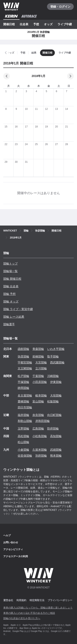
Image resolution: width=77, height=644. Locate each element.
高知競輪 (56, 436)
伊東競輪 (56, 382)
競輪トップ (10, 264)
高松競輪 (23, 436)
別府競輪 (41, 456)
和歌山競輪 (25, 421)
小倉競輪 (23, 450)
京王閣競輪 (25, 368)
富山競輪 (38, 401)
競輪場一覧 (10, 271)
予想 (36, 24)
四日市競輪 (25, 407)
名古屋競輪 (25, 395)
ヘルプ (7, 535)
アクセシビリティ (13, 549)
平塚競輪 (23, 382)
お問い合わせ (11, 542)
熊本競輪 (56, 456)
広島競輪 (38, 429)
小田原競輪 (40, 382)
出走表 (24, 24)
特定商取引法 (37, 600)
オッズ (48, 24)
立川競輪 (41, 368)
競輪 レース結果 (14, 317)
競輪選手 (9, 324)
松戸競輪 (23, 376)
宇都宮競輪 (25, 362)
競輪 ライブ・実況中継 (18, 309)
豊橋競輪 (23, 401)
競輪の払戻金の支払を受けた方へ (22, 618)
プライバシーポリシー (60, 600)
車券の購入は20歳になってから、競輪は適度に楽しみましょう (38, 608)
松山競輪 (23, 442)
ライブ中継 (65, 24)
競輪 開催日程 (12, 279)
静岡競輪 (23, 388)
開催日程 (9, 24)
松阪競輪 (53, 401)
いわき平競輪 (56, 349)
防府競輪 (53, 429)
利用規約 (21, 600)
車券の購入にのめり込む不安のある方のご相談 (29, 613)
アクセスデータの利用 (16, 556)
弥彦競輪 (23, 356)
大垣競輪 (56, 395)
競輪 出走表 (11, 286)
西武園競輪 (57, 362)
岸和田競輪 (43, 421)
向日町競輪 (54, 415)
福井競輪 (23, 415)
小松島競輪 (40, 436)
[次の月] (70, 76)
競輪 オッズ (11, 301)
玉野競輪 (23, 429)
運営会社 (8, 600)
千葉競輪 (38, 376)
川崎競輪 (53, 376)
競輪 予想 (9, 294)
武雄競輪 (56, 450)
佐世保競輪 (25, 456)
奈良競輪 (38, 415)
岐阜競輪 (41, 395)
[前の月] (7, 76)
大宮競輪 (41, 362)
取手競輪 (53, 356)
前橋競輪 (38, 356)
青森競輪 (38, 349)
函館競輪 (23, 349)
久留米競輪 (40, 450)
